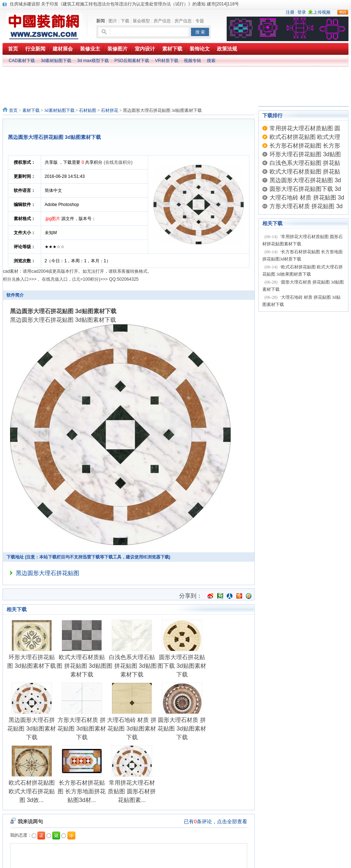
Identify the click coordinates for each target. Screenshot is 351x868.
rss (343, 12)
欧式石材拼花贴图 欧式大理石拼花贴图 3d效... (32, 791)
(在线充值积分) (118, 162)
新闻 (101, 21)
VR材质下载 (167, 61)
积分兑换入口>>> (20, 279)
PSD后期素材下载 (132, 61)
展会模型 (141, 21)
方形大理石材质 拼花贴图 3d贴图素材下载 (81, 729)
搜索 (211, 61)
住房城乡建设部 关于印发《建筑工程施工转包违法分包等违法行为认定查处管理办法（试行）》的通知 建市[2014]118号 (124, 4)
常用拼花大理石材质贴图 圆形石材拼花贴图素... (132, 791)
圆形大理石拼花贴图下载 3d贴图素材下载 (182, 666)
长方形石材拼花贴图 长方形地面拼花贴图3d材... (81, 791)
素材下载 (31, 110)
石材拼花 (110, 110)
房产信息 (162, 21)
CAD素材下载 (22, 61)
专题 (200, 21)
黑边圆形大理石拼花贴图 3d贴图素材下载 (31, 729)
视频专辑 (192, 61)
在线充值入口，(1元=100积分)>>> (75, 279)
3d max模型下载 (93, 61)
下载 (125, 21)
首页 (13, 110)
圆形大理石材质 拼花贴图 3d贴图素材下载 (182, 729)
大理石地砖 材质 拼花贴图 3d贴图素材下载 (132, 729)
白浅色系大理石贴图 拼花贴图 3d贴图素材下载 (132, 666)
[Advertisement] (175, 73)
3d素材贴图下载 (56, 61)
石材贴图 (88, 110)
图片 (113, 21)
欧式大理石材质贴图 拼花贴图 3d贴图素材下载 (82, 666)
